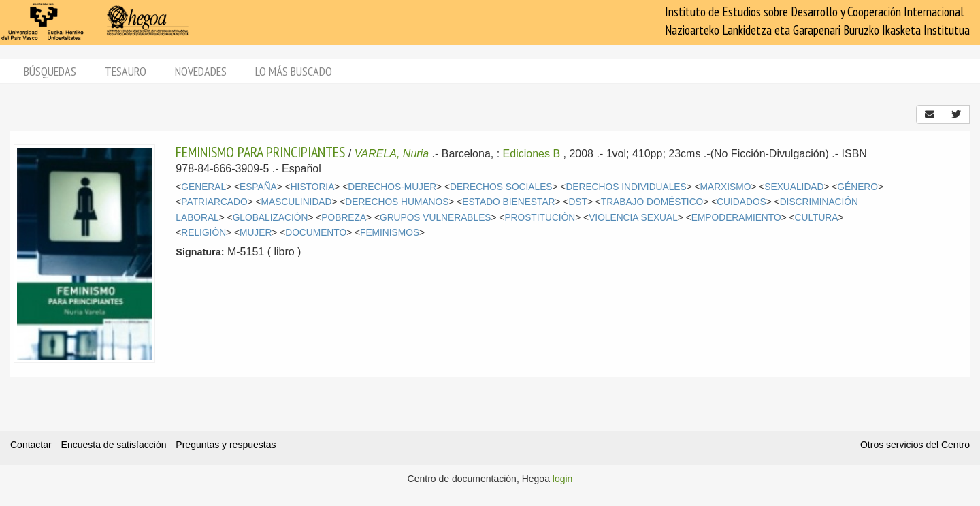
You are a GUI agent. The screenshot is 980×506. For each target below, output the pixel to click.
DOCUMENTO (316, 233)
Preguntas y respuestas (226, 445)
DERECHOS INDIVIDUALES (626, 187)
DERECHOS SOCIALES (501, 187)
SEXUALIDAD (794, 187)
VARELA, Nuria (392, 154)
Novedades (201, 71)
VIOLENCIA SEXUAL (633, 218)
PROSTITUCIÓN (540, 218)
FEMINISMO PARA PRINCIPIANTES (260, 152)
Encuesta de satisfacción (114, 445)
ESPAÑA (258, 187)
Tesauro (126, 71)
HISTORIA (313, 187)
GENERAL (203, 187)
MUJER (256, 233)
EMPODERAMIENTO (736, 218)
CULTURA (817, 218)
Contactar (31, 445)
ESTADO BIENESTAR (508, 202)
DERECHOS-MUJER (392, 187)
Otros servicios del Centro (915, 445)
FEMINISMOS (390, 233)
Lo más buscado (294, 71)
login (563, 479)
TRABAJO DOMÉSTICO (652, 202)
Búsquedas (50, 71)
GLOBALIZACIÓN (271, 218)
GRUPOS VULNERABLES (436, 218)
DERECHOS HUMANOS (397, 202)
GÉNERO (857, 187)
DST (578, 202)
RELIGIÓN (203, 233)
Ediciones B (532, 154)
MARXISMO (726, 187)
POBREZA (344, 218)
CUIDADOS (741, 202)
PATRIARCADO (214, 202)
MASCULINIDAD (297, 202)
